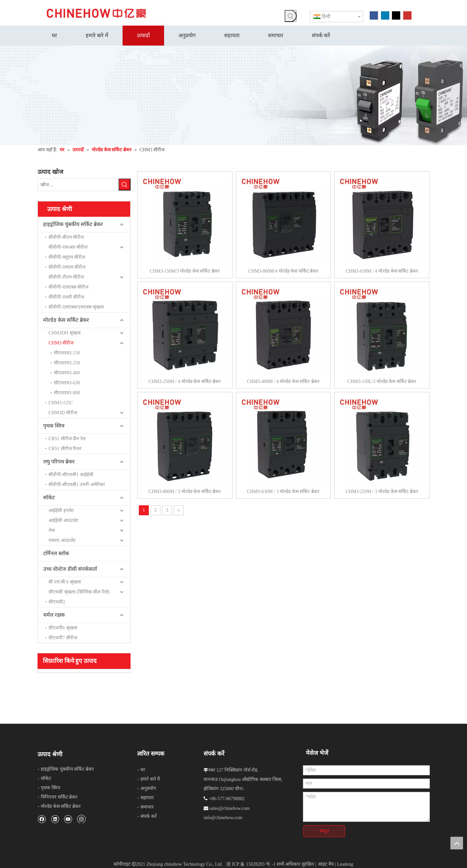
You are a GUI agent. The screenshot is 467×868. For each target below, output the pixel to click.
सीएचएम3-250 (67, 362)
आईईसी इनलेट (61, 510)
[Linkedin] (385, 15)
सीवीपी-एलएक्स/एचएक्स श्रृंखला (76, 306)
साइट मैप (326, 861)
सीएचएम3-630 (67, 382)
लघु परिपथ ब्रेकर (59, 461)
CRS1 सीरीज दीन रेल (67, 438)
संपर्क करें (149, 816)
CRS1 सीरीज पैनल (65, 448)
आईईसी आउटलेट (63, 520)
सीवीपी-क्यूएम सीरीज (67, 256)
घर (143, 769)
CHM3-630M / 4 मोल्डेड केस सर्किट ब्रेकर (382, 271)
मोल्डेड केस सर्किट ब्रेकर (66, 319)
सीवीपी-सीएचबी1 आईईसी (71, 474)
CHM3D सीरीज (63, 412)
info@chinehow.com (223, 817)
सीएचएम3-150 (67, 352)
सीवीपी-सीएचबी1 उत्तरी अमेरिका (77, 484)
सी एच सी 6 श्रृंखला (65, 581)
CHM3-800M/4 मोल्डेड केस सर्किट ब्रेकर (283, 271)
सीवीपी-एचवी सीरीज (66, 296)
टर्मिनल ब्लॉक (56, 553)
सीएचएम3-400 (67, 372)
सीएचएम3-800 (67, 392)
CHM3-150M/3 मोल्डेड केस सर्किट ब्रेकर (185, 271)
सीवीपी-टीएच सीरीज (66, 276)
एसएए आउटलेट (62, 540)
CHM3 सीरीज (61, 342)
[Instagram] (81, 818)
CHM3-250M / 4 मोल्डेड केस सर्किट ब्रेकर (185, 381)
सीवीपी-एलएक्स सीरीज (68, 286)
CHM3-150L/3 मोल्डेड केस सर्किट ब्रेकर (382, 381)
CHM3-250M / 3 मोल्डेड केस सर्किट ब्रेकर (382, 492)
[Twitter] (396, 15)
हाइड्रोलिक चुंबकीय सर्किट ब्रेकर (73, 224)
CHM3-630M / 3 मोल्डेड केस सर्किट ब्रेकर (283, 492)
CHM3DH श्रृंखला (65, 332)
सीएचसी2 (57, 601)
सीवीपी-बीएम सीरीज (66, 237)
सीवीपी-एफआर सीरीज (68, 247)
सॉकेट (49, 497)
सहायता (147, 797)
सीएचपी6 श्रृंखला (63, 627)
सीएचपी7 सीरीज (63, 637)
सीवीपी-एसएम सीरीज (67, 266)
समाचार (147, 806)
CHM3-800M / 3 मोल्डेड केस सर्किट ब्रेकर (185, 492)
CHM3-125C (61, 402)
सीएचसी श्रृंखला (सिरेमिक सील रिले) (79, 591)
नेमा (52, 530)
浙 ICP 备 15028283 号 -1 (251, 861)
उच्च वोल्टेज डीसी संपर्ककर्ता (70, 568)
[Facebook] (374, 15)
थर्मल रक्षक (54, 614)
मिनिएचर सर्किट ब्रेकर (59, 796)
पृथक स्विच (54, 425)
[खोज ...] (78, 185)
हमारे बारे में (150, 778)
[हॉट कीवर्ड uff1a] (291, 16)
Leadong (345, 861)
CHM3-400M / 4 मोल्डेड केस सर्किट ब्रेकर (283, 381)
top (457, 843)
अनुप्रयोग (148, 788)
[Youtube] (407, 15)
